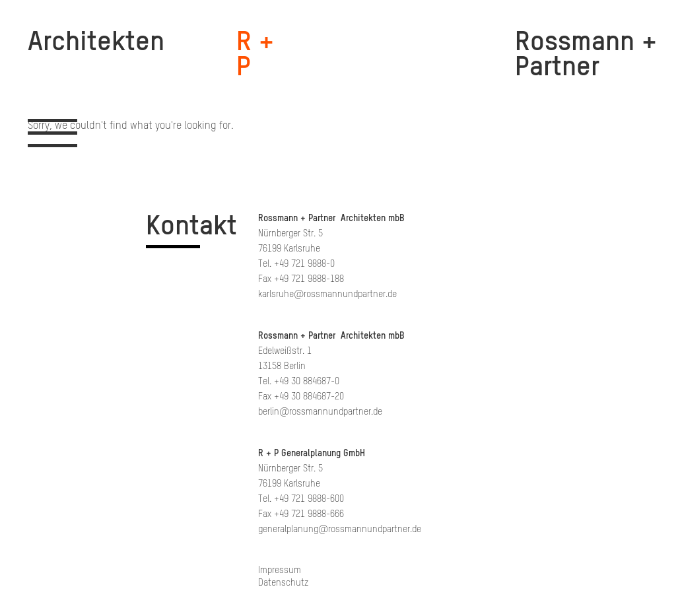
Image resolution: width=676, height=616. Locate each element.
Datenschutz (283, 583)
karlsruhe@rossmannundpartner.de (327, 294)
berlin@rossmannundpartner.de (320, 412)
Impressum (280, 570)
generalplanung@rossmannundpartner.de (340, 529)
